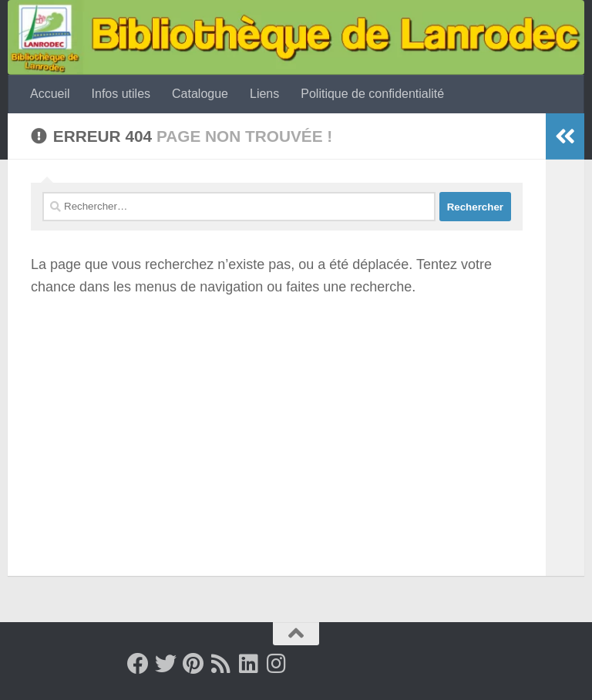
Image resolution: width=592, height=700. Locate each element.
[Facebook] (138, 664)
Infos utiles (121, 94)
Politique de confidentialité (372, 94)
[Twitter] (166, 664)
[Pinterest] (193, 664)
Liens (264, 94)
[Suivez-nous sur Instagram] (277, 664)
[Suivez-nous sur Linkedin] (249, 664)
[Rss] (221, 664)
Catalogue (200, 94)
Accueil (50, 94)
